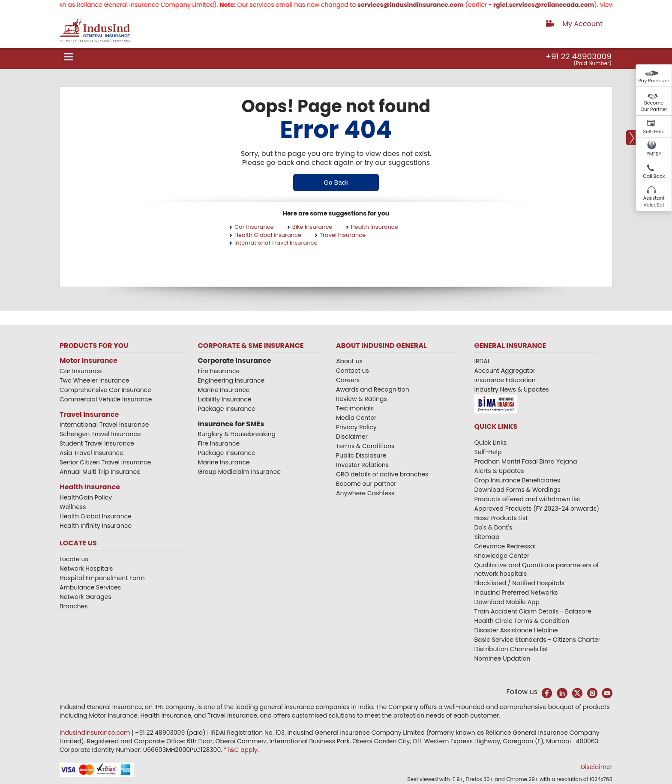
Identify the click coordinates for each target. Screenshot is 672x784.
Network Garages (85, 597)
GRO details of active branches (382, 474)
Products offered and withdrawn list (528, 499)
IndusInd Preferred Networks (516, 592)
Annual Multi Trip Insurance (100, 472)
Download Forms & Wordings (518, 490)
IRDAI (482, 361)
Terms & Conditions (365, 446)
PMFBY (654, 154)
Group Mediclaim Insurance (239, 472)
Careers (348, 380)
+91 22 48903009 (579, 56)
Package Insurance (227, 409)
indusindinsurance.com (96, 733)
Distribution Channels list (511, 649)
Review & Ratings (361, 399)
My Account (582, 24)
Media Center (356, 418)
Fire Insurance (219, 371)
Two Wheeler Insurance (94, 380)
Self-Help (654, 132)
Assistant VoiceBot (654, 201)
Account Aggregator (505, 371)
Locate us (74, 559)
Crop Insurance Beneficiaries (517, 480)
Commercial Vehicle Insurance (106, 399)
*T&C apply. (241, 750)
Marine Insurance (224, 390)
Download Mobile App (507, 602)
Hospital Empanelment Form (102, 578)
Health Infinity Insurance (96, 526)
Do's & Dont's (493, 527)
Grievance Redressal (505, 546)
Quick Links (491, 443)
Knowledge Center (502, 556)
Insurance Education (505, 380)
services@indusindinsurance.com (421, 5)
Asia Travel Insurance (91, 453)
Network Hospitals (86, 569)
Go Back (336, 182)
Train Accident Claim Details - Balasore (533, 611)
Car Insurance (254, 227)
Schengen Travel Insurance (100, 434)
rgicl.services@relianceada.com (554, 5)
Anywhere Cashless (365, 493)
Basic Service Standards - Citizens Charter (538, 640)
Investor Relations (362, 465)
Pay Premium (654, 81)
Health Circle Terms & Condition (522, 621)
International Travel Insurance (276, 243)
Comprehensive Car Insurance (105, 390)
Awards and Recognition (373, 389)
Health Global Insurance (268, 235)
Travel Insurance (343, 235)
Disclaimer (352, 437)
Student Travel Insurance (97, 443)
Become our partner (366, 484)
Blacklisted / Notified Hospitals (519, 583)
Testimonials (355, 408)
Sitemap (487, 537)
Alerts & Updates (499, 471)
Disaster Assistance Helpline (516, 630)
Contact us (352, 371)
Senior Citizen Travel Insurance (105, 462)
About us (349, 361)
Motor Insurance (88, 361)
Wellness (73, 507)
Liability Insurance (225, 399)
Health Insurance (375, 227)
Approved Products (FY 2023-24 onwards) (537, 509)
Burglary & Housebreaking (237, 434)
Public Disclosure (361, 455)
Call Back (654, 176)
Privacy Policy (356, 427)
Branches (74, 606)
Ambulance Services (90, 587)
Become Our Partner (654, 106)
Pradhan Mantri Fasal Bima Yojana (526, 461)
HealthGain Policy (86, 497)
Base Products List (501, 518)
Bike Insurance (312, 227)
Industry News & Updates (512, 389)
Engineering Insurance (231, 380)
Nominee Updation (502, 658)
